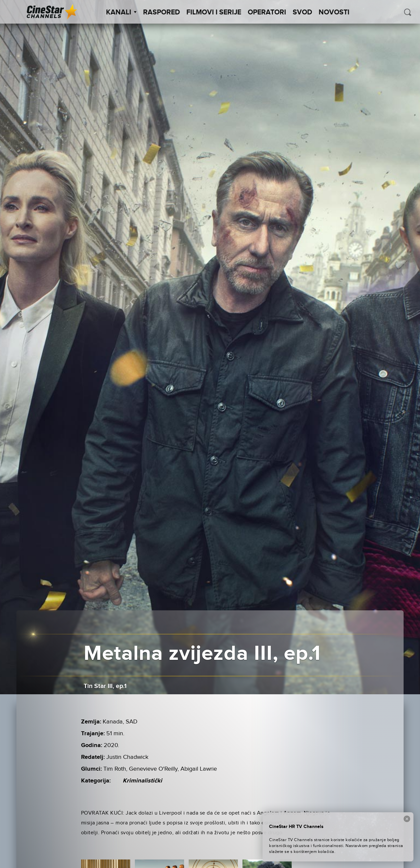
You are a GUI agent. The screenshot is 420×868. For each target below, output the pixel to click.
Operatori (267, 12)
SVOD (302, 12)
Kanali (121, 12)
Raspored (161, 12)
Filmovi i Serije (214, 12)
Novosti (334, 12)
